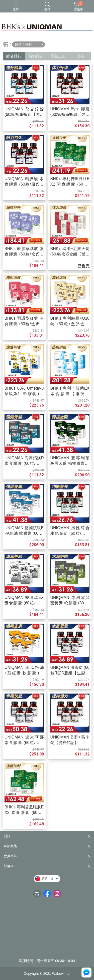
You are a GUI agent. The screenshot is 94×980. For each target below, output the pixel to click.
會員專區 (10, 856)
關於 (7, 836)
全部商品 (10, 846)
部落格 (9, 866)
